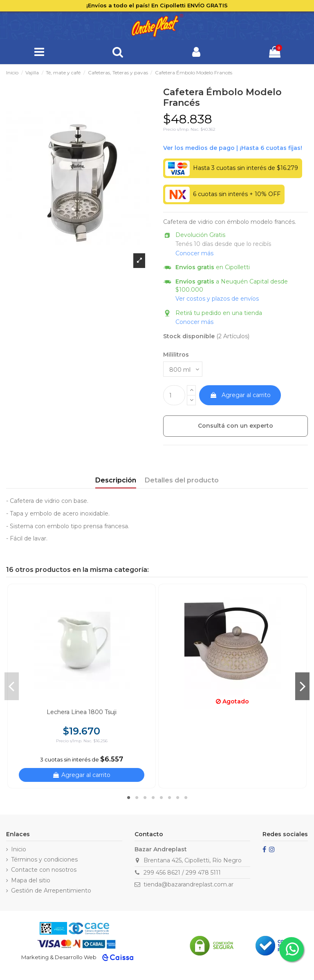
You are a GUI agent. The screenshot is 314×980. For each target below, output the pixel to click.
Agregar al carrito (240, 395)
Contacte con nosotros (44, 870)
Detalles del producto (182, 480)
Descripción (116, 480)
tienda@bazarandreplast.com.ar (188, 884)
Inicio (19, 849)
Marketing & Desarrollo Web (59, 957)
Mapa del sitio (31, 880)
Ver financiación (233, 148)
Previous (12, 686)
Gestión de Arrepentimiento (51, 891)
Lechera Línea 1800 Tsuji (82, 712)
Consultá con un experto (235, 426)
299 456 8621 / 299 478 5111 (182, 873)
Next (302, 686)
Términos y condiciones (44, 859)
